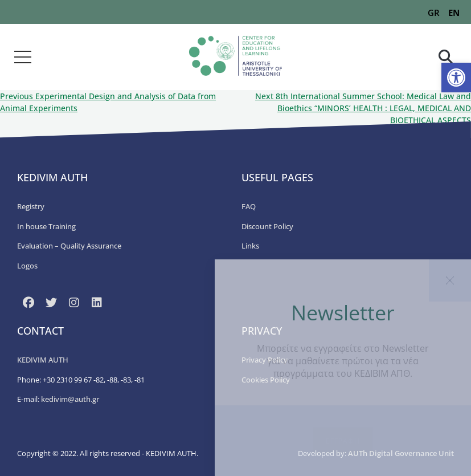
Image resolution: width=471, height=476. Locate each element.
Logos (27, 266)
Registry (31, 206)
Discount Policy (267, 226)
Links (250, 246)
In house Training (46, 226)
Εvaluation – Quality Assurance (69, 246)
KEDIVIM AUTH (43, 360)
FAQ (249, 206)
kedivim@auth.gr (70, 399)
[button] (456, 78)
